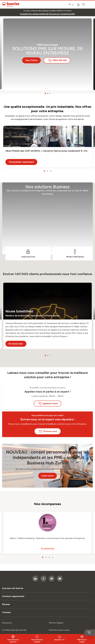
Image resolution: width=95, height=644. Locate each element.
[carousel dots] (45, 93)
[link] (47, 14)
